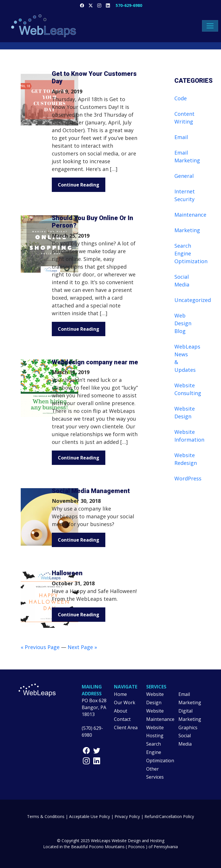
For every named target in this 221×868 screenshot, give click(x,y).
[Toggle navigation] (210, 26)
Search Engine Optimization (191, 253)
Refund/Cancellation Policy (169, 816)
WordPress (188, 478)
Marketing (187, 230)
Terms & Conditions (46, 816)
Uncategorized (193, 300)
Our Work (125, 703)
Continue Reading (79, 185)
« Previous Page (40, 647)
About (121, 711)
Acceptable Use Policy (89, 816)
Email (181, 137)
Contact (122, 719)
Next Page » (82, 647)
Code (181, 98)
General (184, 176)
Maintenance (190, 215)
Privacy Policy (127, 816)
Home (120, 694)
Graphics (188, 727)
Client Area (126, 727)
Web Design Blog (183, 323)
